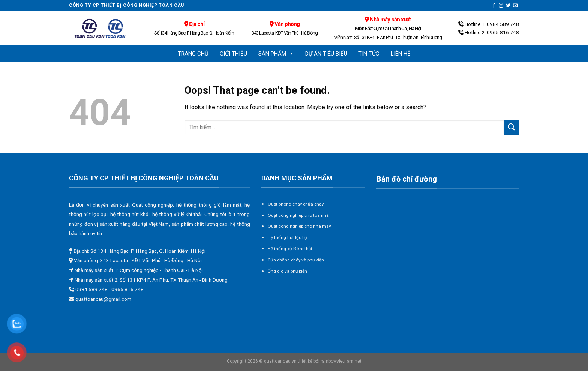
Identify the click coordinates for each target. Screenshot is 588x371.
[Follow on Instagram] (501, 6)
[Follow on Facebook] (494, 6)
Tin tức (369, 54)
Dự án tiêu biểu (326, 54)
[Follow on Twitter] (508, 6)
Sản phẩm (276, 54)
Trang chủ (193, 54)
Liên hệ (401, 54)
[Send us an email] (515, 6)
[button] (291, 54)
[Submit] (511, 127)
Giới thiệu (233, 54)
